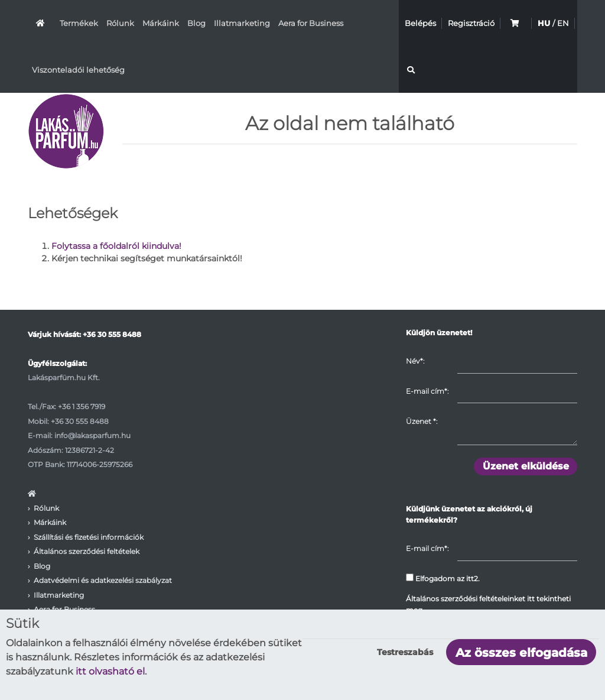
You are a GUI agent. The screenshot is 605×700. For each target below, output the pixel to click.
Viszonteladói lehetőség (78, 70)
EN (563, 23)
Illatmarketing (242, 23)
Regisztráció (471, 23)
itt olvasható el (110, 671)
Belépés (420, 23)
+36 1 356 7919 (82, 406)
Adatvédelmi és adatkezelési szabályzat (103, 580)
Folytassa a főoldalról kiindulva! (116, 246)
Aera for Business (311, 23)
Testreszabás (405, 652)
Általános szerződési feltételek (87, 551)
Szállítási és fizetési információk (89, 537)
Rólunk (120, 23)
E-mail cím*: (427, 391)
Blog (196, 23)
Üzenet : (422, 421)
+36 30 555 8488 (112, 334)
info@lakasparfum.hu (92, 435)
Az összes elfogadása (521, 653)
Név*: (415, 361)
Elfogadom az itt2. (443, 578)
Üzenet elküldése (526, 466)
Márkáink (161, 23)
